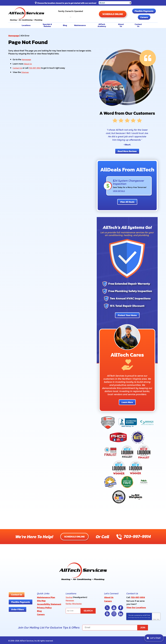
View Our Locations (136, 607)
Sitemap (25, 72)
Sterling (69, 597)
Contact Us (18, 68)
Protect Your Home (127, 315)
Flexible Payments (144, 11)
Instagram (114, 613)
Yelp (107, 613)
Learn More (127, 402)
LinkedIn (121, 613)
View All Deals (127, 202)
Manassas (70, 600)
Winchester (78, 603)
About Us (28, 63)
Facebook (121, 607)
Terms (158, 618)
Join (143, 627)
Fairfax (69, 603)
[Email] (115, 627)
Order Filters (17, 609)
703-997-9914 (71, 15)
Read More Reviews (127, 151)
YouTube (114, 607)
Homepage (14, 36)
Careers (144, 17)
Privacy (154, 618)
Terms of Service (145, 617)
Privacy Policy (137, 617)
